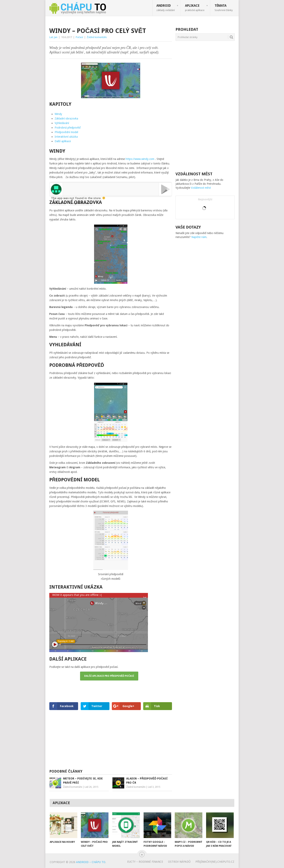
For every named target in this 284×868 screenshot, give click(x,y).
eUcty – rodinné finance (145, 862)
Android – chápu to (91, 862)
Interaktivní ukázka (66, 137)
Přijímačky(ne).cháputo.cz (215, 862)
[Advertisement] (111, 739)
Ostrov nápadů (179, 862)
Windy (58, 114)
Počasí (79, 37)
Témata (224, 8)
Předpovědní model (66, 132)
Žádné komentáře (97, 37)
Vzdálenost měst (201, 188)
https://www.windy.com (140, 159)
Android (166, 8)
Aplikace (195, 8)
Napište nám (199, 237)
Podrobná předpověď (68, 128)
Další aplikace (63, 141)
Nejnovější (205, 199)
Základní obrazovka (66, 119)
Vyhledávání (62, 123)
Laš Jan (53, 37)
